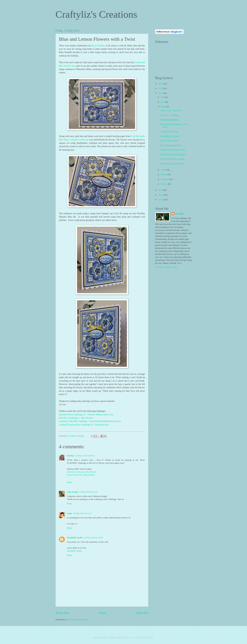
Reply (69, 482)
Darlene (71, 456)
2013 (161, 190)
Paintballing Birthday (170, 120)
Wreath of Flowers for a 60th (173, 150)
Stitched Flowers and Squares (173, 155)
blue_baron (130, 638)
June (163, 102)
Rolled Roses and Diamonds (172, 164)
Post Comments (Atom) (77, 620)
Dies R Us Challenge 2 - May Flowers (76, 418)
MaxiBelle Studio (75, 538)
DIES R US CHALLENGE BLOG (82, 472)
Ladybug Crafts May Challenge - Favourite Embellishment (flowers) (90, 421)
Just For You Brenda (169, 141)
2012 (161, 195)
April (163, 170)
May (163, 107)
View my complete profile (166, 267)
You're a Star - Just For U (171, 111)
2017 (161, 84)
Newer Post (62, 613)
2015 (161, 88)
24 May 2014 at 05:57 (89, 492)
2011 (161, 200)
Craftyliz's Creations (96, 14)
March (164, 175)
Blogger (150, 638)
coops (69, 513)
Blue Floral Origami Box (171, 145)
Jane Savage (73, 492)
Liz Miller (180, 214)
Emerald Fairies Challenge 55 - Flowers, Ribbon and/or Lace (87, 415)
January (164, 184)
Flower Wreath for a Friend (172, 159)
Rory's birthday (98, 46)
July (163, 97)
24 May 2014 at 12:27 (82, 513)
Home (102, 613)
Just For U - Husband (169, 115)
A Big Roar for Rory (169, 132)
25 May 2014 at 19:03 (93, 538)
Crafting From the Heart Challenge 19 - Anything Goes (84, 425)
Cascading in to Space (170, 136)
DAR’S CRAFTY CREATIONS (81, 475)
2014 (161, 93)
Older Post (142, 613)
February (165, 179)
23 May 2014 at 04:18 (85, 456)
